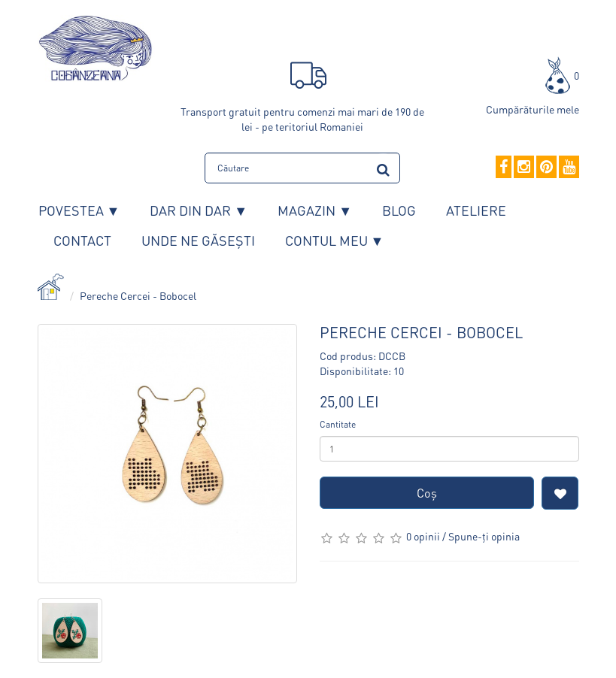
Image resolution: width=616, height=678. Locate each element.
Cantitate (338, 424)
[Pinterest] (546, 168)
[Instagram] (524, 168)
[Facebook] (504, 168)
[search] (383, 167)
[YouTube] (569, 168)
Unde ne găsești (198, 240)
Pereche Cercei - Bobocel (138, 295)
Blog (399, 210)
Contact (82, 240)
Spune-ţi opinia (484, 536)
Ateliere (476, 210)
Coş (427, 493)
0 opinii (423, 536)
